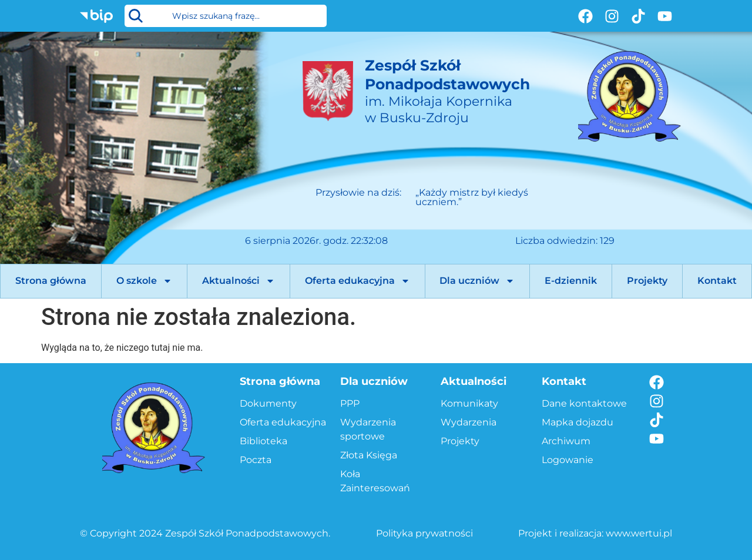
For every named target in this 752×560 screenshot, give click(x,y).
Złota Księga (369, 455)
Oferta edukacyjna (357, 281)
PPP (350, 403)
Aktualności (239, 281)
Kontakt (717, 281)
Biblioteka (263, 441)
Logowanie (568, 460)
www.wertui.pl (639, 533)
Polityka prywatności (424, 533)
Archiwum (566, 441)
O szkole (144, 281)
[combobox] (226, 16)
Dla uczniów (477, 281)
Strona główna (51, 281)
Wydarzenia (469, 422)
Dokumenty (268, 403)
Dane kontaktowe (584, 403)
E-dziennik (571, 281)
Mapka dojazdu (578, 422)
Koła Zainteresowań (375, 481)
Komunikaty (469, 403)
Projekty (647, 281)
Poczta (256, 460)
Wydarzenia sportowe (368, 429)
